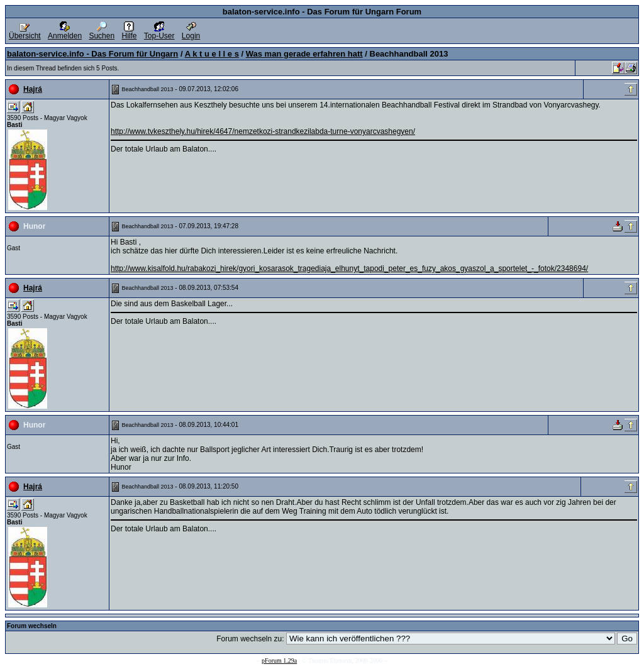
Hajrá (33, 89)
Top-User (159, 32)
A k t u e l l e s (212, 54)
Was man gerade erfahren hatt (304, 54)
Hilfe (129, 32)
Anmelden (65, 32)
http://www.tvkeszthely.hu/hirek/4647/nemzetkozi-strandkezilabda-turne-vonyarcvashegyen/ (263, 131)
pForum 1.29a (279, 661)
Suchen (102, 32)
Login (191, 32)
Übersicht (25, 32)
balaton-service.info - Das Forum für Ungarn (92, 54)
